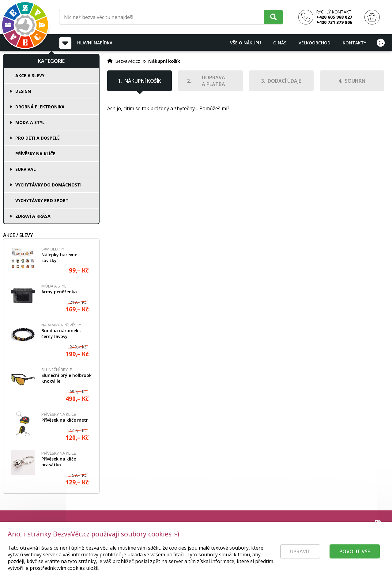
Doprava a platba (213, 81)
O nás (280, 43)
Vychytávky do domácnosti (48, 185)
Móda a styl (30, 122)
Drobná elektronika (40, 107)
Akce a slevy (30, 75)
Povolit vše (355, 554)
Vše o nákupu (245, 43)
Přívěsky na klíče (35, 154)
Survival (26, 169)
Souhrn (355, 81)
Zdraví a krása (33, 216)
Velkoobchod (315, 43)
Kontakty (354, 43)
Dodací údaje (284, 81)
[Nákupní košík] (372, 17)
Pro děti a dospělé (38, 138)
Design (23, 91)
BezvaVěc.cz (128, 61)
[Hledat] (273, 17)
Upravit (300, 554)
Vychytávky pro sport (42, 200)
